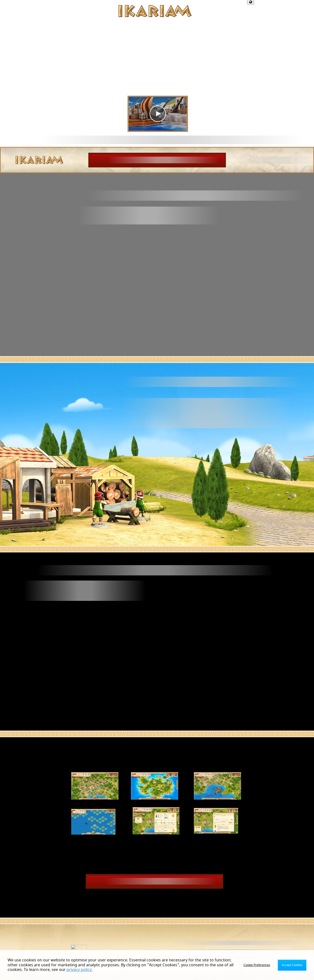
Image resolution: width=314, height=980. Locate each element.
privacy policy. (80, 970)
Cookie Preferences (257, 965)
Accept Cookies (292, 965)
